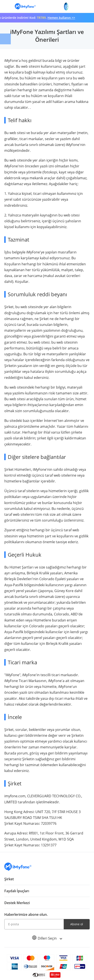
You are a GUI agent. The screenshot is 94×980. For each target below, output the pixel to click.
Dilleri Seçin (47, 938)
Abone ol (77, 924)
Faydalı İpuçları (17, 891)
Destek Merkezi (17, 903)
